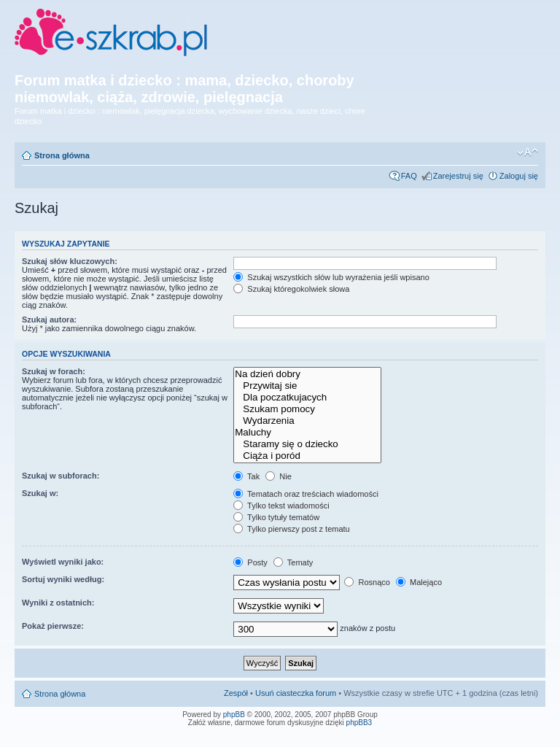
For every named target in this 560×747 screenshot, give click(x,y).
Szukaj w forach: (54, 371)
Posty (250, 562)
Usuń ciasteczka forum (296, 693)
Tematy (293, 562)
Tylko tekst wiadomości (281, 506)
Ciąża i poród (307, 456)
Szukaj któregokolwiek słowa (291, 289)
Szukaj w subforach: (61, 476)
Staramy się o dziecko (307, 444)
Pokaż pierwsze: (53, 626)
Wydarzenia (307, 421)
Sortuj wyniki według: (63, 579)
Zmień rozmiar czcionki (528, 152)
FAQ (409, 176)
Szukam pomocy (307, 409)
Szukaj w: (40, 493)
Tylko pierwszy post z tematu (291, 529)
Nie (279, 476)
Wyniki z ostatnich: (58, 603)
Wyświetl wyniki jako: (63, 562)
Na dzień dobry (307, 374)
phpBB (234, 715)
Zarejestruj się (458, 176)
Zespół (236, 693)
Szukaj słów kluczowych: (70, 261)
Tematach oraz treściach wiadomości (306, 494)
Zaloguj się (519, 176)
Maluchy (307, 433)
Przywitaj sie (307, 386)
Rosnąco (367, 582)
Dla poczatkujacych (307, 398)
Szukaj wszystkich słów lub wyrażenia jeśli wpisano (331, 277)
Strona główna (62, 155)
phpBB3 (359, 723)
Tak (246, 476)
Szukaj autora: (49, 320)
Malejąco (419, 582)
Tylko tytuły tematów (276, 517)
